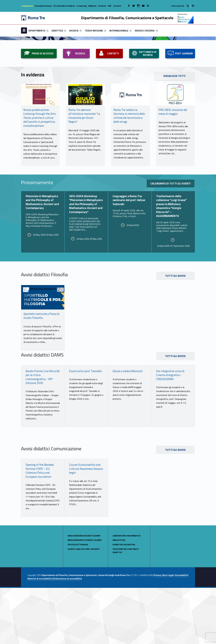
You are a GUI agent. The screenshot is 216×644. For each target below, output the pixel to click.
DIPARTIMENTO (39, 31)
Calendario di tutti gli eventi (171, 240)
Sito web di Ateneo (43, 6)
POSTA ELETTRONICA (78, 601)
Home (24, 30)
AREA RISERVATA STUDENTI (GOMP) (85, 596)
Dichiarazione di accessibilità (67, 635)
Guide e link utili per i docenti (84, 605)
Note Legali (168, 631)
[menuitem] (24, 31)
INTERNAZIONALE (121, 31)
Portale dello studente (64, 6)
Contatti (117, 6)
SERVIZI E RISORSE (146, 31)
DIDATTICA (59, 31)
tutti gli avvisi (175, 506)
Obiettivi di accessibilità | (40, 635)
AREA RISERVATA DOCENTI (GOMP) (84, 592)
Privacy (157, 631)
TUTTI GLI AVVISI (175, 332)
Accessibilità (181, 631)
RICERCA (76, 31)
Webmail (92, 6)
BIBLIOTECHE (119, 596)
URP (110, 6)
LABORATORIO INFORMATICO (127, 592)
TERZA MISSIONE (96, 31)
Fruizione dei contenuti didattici (126, 607)
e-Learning (82, 6)
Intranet (102, 6)
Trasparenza (27, 6)
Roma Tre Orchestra (124, 601)
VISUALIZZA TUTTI (174, 132)
